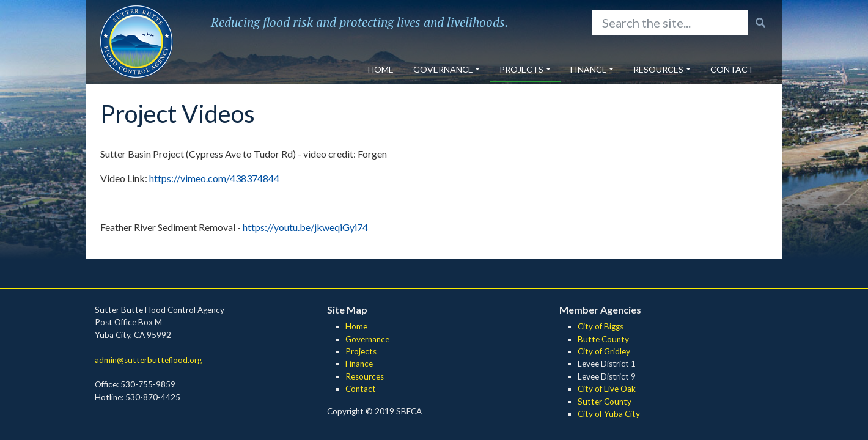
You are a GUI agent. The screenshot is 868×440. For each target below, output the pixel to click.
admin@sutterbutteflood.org (148, 360)
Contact (732, 69)
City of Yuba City (609, 414)
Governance (443, 69)
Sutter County (605, 402)
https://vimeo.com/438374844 (214, 178)
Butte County (603, 339)
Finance (589, 69)
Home (381, 69)
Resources (658, 69)
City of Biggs (601, 326)
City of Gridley (604, 351)
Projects (521, 69)
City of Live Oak (607, 389)
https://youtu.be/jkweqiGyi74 (305, 227)
